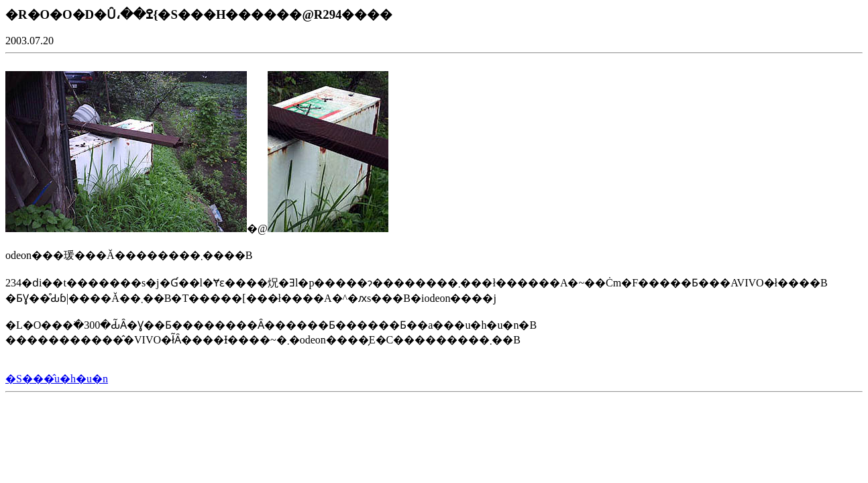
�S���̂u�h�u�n (57, 379)
